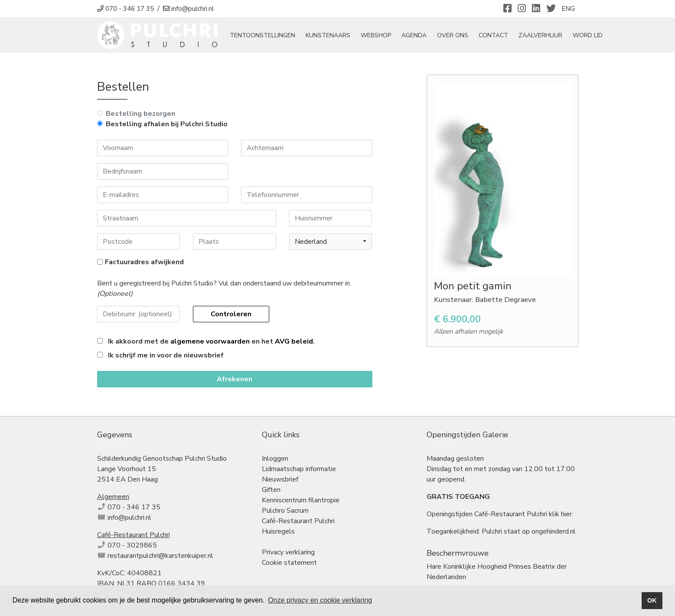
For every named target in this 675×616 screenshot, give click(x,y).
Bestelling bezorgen (140, 114)
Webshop (376, 35)
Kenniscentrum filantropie (301, 500)
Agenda (414, 35)
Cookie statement (289, 563)
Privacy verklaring (288, 552)
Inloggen (275, 459)
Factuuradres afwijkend (144, 262)
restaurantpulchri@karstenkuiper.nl (160, 556)
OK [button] (652, 600)
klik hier (560, 514)
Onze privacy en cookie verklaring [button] (320, 600)
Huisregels (278, 531)
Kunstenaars (328, 35)
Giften (271, 490)
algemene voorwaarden (210, 341)
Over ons (453, 35)
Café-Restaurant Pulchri (298, 521)
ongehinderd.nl (554, 531)
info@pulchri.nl (129, 518)
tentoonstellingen (262, 35)
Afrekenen (235, 379)
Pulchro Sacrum (285, 511)
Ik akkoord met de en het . (211, 341)
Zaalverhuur (540, 35)
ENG (568, 9)
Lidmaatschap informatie (299, 469)
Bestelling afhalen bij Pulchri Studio (167, 124)
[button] (331, 242)
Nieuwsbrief (280, 479)
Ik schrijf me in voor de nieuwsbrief (166, 355)
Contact (493, 35)
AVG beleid (294, 341)
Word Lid (588, 35)
